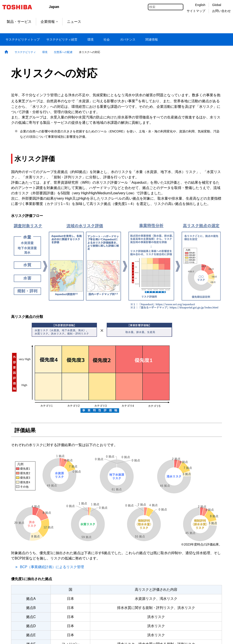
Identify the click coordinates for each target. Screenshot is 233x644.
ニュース (74, 22)
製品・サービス (19, 22)
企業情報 (49, 22)
